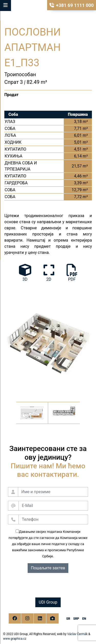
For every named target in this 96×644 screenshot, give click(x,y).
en (84, 619)
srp (76, 619)
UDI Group (48, 602)
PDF (72, 273)
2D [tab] (49, 273)
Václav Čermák (77, 634)
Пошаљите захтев (48, 568)
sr (68, 619)
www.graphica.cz (15, 639)
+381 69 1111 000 (72, 5)
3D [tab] (25, 273)
